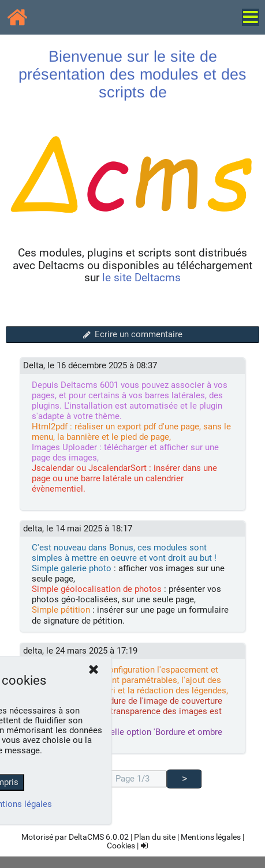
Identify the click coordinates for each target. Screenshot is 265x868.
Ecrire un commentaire (132, 334)
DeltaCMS (86, 837)
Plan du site (155, 837)
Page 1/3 (132, 779)
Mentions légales (211, 837)
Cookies (121, 846)
